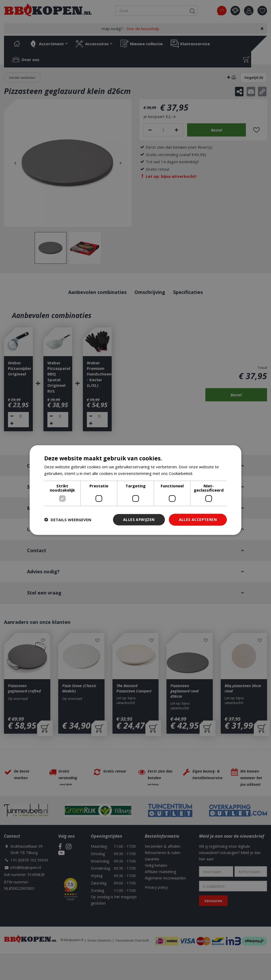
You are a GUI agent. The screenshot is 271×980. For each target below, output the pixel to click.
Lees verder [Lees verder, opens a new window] (205, 473)
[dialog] (135, 490)
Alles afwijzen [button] (139, 520)
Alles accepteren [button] (198, 520)
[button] (68, 520)
